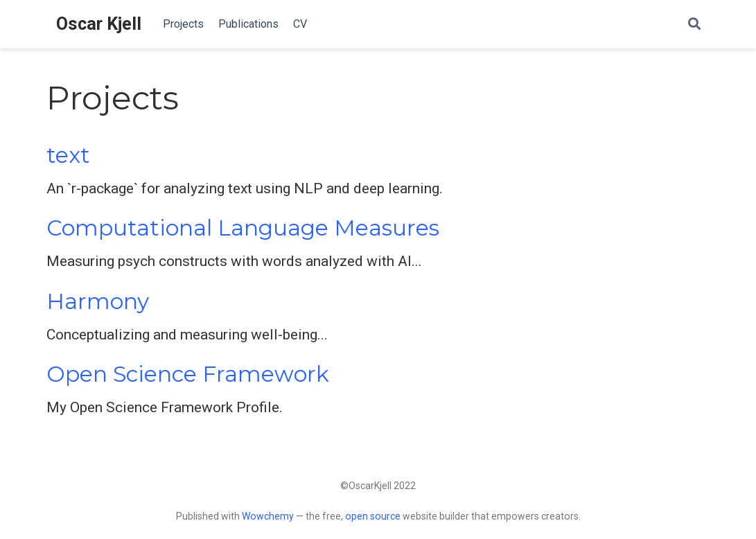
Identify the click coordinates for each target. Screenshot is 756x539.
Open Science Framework (188, 374)
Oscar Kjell (99, 24)
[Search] (694, 25)
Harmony (98, 301)
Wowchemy (268, 516)
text (68, 155)
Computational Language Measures (243, 228)
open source (373, 516)
